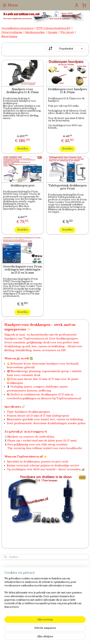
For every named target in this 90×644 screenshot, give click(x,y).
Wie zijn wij (67, 32)
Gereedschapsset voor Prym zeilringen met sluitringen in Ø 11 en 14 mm (22, 270)
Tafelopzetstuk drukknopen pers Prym (67, 187)
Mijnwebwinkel (47, 637)
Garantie (53, 32)
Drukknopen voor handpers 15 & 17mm (68, 91)
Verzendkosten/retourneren (17, 28)
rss (51, 631)
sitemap (44, 631)
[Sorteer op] (65, 49)
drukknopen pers (23, 186)
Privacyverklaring (12, 32)
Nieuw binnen (9, 36)
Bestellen (23, 149)
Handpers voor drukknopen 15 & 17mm (22, 91)
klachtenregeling (35, 32)
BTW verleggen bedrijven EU (53, 28)
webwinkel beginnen (66, 631)
